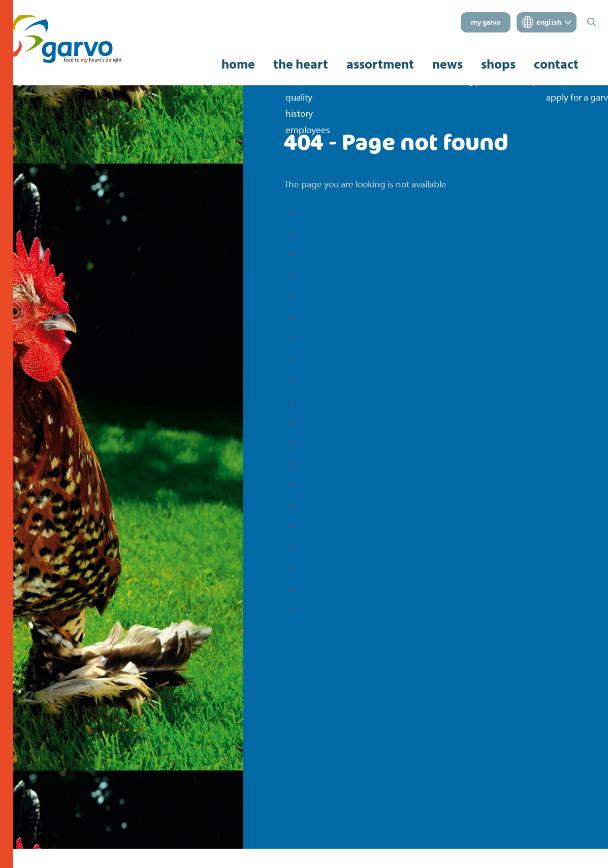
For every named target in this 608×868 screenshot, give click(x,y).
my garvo (486, 22)
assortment (380, 64)
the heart (301, 64)
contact (556, 64)
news (447, 64)
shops (498, 64)
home (238, 64)
